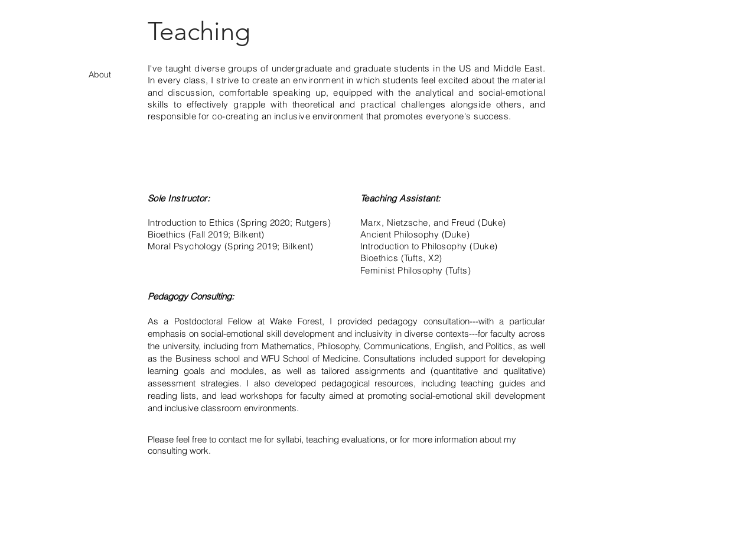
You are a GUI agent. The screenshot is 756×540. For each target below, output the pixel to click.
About (100, 74)
